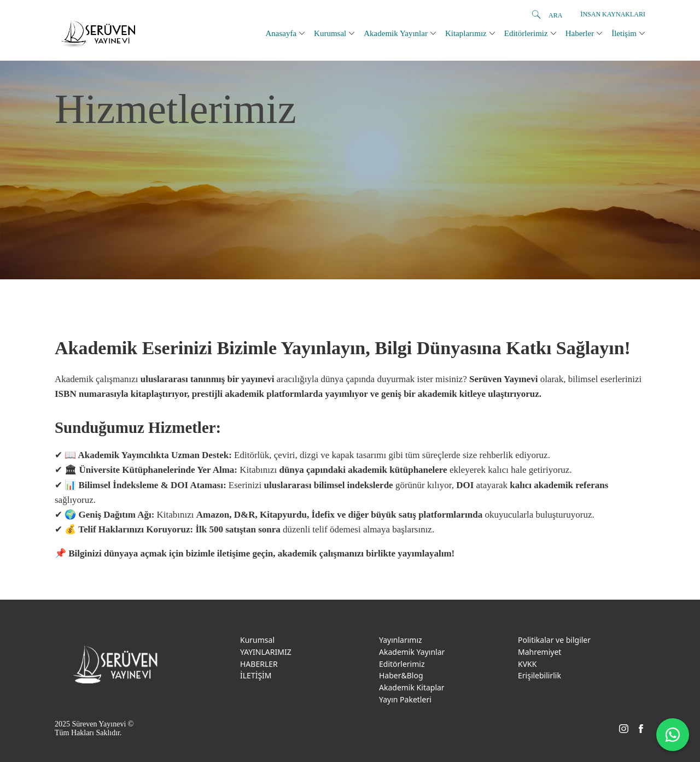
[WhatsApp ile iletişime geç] (673, 735)
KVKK (527, 664)
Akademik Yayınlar (396, 33)
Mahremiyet (539, 652)
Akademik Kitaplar (412, 687)
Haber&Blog (401, 675)
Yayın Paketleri (405, 699)
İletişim (624, 33)
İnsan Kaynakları (613, 14)
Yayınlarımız (401, 640)
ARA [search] (555, 15)
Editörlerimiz (526, 33)
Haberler (580, 33)
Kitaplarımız (466, 33)
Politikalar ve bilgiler (554, 640)
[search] (536, 15)
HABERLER (259, 664)
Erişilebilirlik (539, 675)
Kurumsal (330, 33)
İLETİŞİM (256, 675)
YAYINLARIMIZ (266, 652)
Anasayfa (281, 33)
